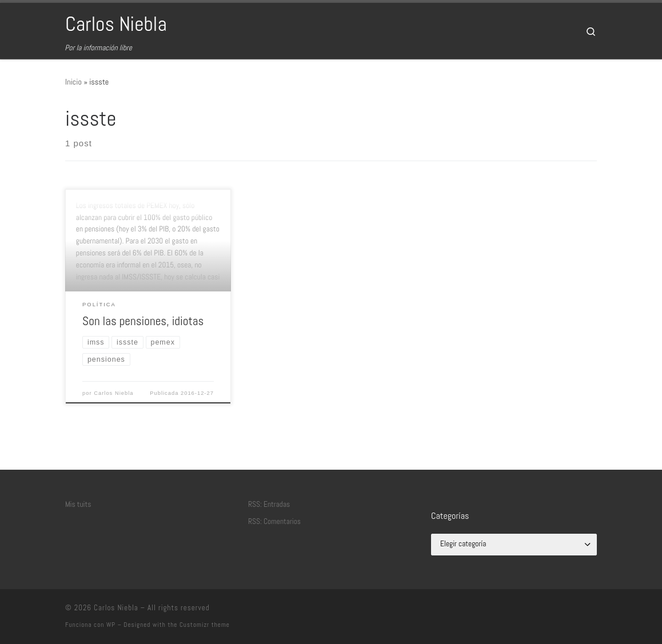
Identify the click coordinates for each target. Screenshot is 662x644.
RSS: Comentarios (274, 521)
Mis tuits (78, 504)
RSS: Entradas (269, 504)
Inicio (73, 82)
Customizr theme (205, 625)
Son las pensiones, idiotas (143, 321)
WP (111, 625)
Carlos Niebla (113, 393)
